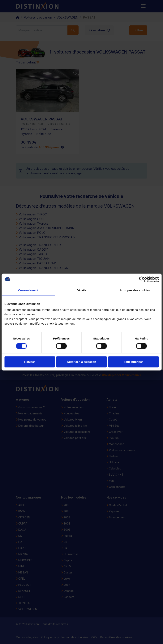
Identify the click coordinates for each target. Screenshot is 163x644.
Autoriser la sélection (81, 362)
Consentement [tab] (28, 290)
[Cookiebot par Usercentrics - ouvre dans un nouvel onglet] (142, 279)
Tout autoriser (133, 362)
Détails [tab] (82, 290)
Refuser (30, 362)
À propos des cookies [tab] (135, 290)
